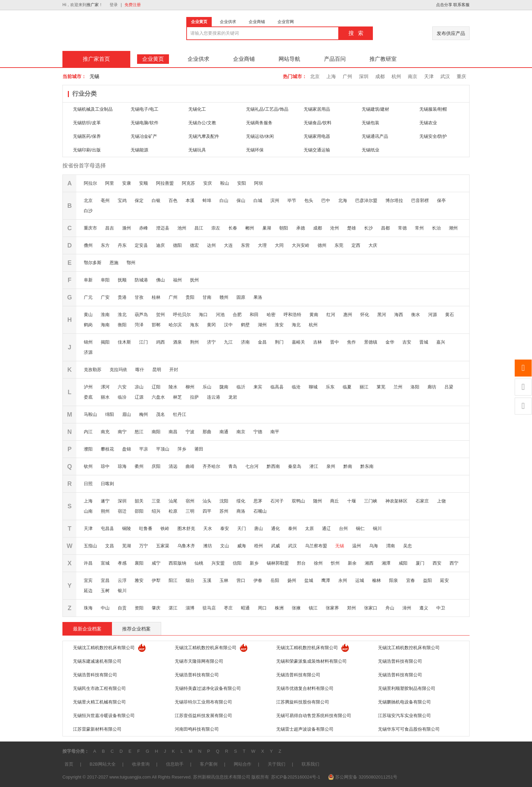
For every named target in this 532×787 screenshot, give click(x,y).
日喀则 (107, 484)
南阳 (156, 432)
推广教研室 (383, 59)
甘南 (207, 297)
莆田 (199, 449)
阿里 (110, 183)
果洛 (258, 297)
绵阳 (110, 414)
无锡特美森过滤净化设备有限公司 (208, 688)
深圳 (364, 76)
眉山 (127, 414)
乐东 (330, 387)
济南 (245, 342)
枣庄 (228, 608)
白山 (224, 200)
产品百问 (335, 59)
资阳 (139, 608)
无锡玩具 (197, 150)
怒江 (139, 432)
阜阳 (105, 280)
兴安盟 (218, 563)
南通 (224, 432)
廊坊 (432, 387)
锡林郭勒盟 (278, 563)
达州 (211, 245)
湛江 (173, 608)
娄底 (88, 397)
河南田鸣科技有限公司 (197, 729)
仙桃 (199, 563)
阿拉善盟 (165, 183)
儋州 (88, 245)
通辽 (326, 528)
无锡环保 (255, 150)
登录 (114, 5)
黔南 (348, 466)
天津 (429, 76)
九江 (228, 342)
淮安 (279, 325)
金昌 (262, 342)
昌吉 (110, 228)
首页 (69, 764)
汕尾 (173, 501)
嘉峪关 (298, 342)
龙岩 (233, 397)
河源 (433, 315)
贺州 (160, 315)
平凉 (144, 449)
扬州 (292, 580)
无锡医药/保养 (87, 136)
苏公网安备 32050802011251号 (366, 777)
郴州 (250, 228)
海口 (203, 315)
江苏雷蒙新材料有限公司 (97, 729)
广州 (347, 76)
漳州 (407, 608)
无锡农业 (428, 123)
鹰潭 (326, 580)
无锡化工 (197, 109)
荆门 (279, 342)
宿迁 (122, 511)
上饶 (441, 501)
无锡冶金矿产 (144, 136)
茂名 (160, 414)
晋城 (424, 342)
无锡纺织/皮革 (87, 123)
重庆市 (90, 228)
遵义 (424, 608)
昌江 (199, 228)
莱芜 (381, 387)
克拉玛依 (118, 370)
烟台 (190, 580)
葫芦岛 (141, 315)
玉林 (224, 580)
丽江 (364, 387)
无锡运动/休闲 (260, 136)
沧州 (335, 228)
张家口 (371, 608)
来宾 (258, 387)
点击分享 (444, 5)
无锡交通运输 (317, 150)
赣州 (224, 297)
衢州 (139, 466)
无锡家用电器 (317, 136)
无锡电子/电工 (145, 109)
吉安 (407, 342)
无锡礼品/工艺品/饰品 (267, 109)
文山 (225, 546)
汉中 (228, 325)
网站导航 (289, 59)
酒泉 (177, 342)
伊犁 (156, 580)
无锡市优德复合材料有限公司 (305, 688)
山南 (88, 511)
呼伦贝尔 (182, 315)
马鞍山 (90, 414)
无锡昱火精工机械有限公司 (99, 702)
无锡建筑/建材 (376, 109)
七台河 (252, 466)
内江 (88, 432)
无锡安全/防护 (433, 136)
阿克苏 (188, 183)
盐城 (309, 580)
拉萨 (194, 397)
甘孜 (139, 297)
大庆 (373, 245)
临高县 (277, 387)
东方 (105, 245)
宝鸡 (122, 200)
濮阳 (88, 449)
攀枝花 (107, 449)
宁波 (190, 432)
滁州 (127, 228)
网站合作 (243, 764)
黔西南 (273, 466)
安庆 (208, 183)
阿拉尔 (90, 183)
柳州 (190, 387)
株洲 (279, 608)
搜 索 (356, 33)
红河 (331, 315)
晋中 (335, 342)
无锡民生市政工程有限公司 (99, 688)
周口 (262, 608)
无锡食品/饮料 (318, 123)
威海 (242, 546)
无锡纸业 (370, 150)
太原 (309, 528)
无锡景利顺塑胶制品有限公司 (407, 688)
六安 (122, 387)
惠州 (348, 315)
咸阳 (403, 563)
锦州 (88, 342)
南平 (275, 432)
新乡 (254, 563)
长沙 (368, 228)
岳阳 (275, 580)
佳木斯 (124, 342)
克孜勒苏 (93, 370)
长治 (436, 228)
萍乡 (182, 449)
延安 (444, 580)
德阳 (177, 245)
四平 (207, 511)
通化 (275, 528)
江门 (144, 342)
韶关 (139, 501)
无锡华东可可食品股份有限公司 (409, 729)
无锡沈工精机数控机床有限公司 (104, 648)
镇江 (313, 608)
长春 (233, 228)
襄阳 (139, 563)
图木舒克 (186, 528)
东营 (245, 245)
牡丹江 (180, 414)
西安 (437, 563)
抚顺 (122, 280)
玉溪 (207, 580)
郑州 (351, 608)
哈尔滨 (175, 325)
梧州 (259, 546)
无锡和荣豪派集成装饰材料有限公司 (311, 661)
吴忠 (407, 546)
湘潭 (386, 563)
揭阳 (105, 342)
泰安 (225, 528)
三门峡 (371, 501)
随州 (318, 501)
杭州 (396, 76)
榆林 (377, 580)
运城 (360, 580)
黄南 (314, 315)
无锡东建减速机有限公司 (97, 661)
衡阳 (122, 325)
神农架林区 (396, 501)
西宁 (454, 563)
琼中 (105, 466)
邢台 (301, 563)
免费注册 (133, 5)
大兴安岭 (301, 245)
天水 (208, 528)
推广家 (93, 5)
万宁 (144, 546)
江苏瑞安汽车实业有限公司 (404, 716)
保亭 (441, 200)
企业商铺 (244, 59)
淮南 (105, 315)
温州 (357, 546)
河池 (220, 315)
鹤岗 (88, 325)
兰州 (398, 387)
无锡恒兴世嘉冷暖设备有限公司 (104, 716)
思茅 (258, 501)
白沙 (88, 211)
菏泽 (139, 325)
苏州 (224, 511)
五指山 (90, 546)
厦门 (420, 563)
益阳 (427, 580)
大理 (262, 245)
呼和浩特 (292, 315)
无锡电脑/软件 (145, 123)
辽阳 (156, 387)
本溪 (190, 200)
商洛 (241, 511)
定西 (356, 245)
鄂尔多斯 (93, 263)
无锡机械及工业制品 (93, 109)
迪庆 (160, 245)
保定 (139, 200)
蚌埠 (207, 200)
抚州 (194, 280)
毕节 (292, 200)
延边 (88, 591)
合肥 (237, 315)
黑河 (382, 315)
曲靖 (190, 466)
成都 (380, 76)
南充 (105, 432)
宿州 (190, 501)
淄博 (190, 608)
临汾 (122, 397)
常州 (419, 228)
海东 (194, 325)
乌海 (374, 546)
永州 (343, 580)
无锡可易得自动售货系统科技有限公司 (314, 716)
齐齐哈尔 (211, 466)
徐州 (318, 563)
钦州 (88, 466)
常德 (402, 228)
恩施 (114, 263)
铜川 (377, 528)
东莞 (339, 245)
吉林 (318, 342)
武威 (275, 546)
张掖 (296, 608)
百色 (173, 200)
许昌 (88, 563)
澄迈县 (163, 228)
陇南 (224, 387)
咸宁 (156, 563)
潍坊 (208, 546)
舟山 (390, 608)
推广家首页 (96, 59)
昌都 (385, 228)
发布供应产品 (451, 33)
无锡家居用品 (317, 109)
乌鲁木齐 (186, 546)
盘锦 (127, 449)
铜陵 (127, 528)
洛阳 (415, 387)
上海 (331, 76)
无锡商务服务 (259, 123)
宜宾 (88, 580)
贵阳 (190, 297)
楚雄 (351, 228)
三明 (190, 511)
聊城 (313, 387)
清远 (173, 466)
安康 (127, 183)
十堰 (351, 501)
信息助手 (175, 764)
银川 (122, 591)
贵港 (122, 297)
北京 (315, 76)
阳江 (173, 580)
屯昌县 (107, 528)
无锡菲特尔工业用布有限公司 (203, 702)
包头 (309, 200)
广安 (105, 297)
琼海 (122, 466)
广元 (88, 297)
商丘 (335, 501)
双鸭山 (298, 501)
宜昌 (105, 580)
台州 (343, 528)
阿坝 (259, 183)
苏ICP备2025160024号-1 (296, 777)
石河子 (277, 501)
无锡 (340, 546)
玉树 (105, 591)
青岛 (233, 466)
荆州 (194, 342)
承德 (301, 228)
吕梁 (449, 387)
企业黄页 (153, 59)
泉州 (331, 466)
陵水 (173, 387)
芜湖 (127, 546)
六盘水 (158, 397)
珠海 (88, 608)
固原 (241, 297)
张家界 (332, 608)
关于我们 (277, 764)
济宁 (211, 342)
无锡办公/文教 (202, 123)
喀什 (140, 370)
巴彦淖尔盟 (366, 200)
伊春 (258, 580)
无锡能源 (139, 150)
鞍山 (225, 183)
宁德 (258, 432)
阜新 (88, 280)
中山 (105, 608)
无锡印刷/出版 (87, 150)
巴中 (326, 200)
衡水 (416, 315)
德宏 (194, 245)
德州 (322, 245)
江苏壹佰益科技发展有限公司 (203, 716)
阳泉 (394, 580)
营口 (241, 580)
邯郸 (156, 325)
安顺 (144, 183)
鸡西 (160, 342)
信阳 (237, 563)
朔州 (105, 511)
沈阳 (224, 501)
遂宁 (105, 501)
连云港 (214, 397)
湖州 (262, 325)
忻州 (335, 563)
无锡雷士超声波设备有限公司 (305, 729)
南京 (413, 76)
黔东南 (367, 466)
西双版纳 (177, 563)
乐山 (207, 387)
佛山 (160, 280)
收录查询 (141, 764)
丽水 (105, 397)
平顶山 (163, 449)
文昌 (110, 546)
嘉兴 (441, 342)
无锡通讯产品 (375, 136)
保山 (241, 200)
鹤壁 (245, 325)
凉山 (139, 387)
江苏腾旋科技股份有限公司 (303, 702)
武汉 (445, 76)
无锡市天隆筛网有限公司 (199, 661)
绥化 (241, 501)
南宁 (122, 432)
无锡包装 (370, 123)
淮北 (122, 315)
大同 (279, 245)
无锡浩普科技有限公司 (400, 661)
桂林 (156, 297)
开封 (174, 370)
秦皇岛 (295, 466)
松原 (173, 511)
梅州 (144, 414)
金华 (390, 342)
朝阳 (284, 228)
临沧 (296, 387)
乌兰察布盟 (316, 546)
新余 (352, 563)
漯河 (105, 387)
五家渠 (163, 546)
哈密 (271, 315)
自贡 (122, 608)
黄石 (450, 315)
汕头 (207, 501)
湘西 (369, 563)
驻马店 (209, 608)
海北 (296, 325)
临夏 (347, 387)
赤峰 (144, 228)
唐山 (259, 528)
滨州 (275, 200)
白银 (156, 200)
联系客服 (461, 5)
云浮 (122, 580)
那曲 (207, 432)
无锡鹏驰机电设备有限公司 (404, 702)
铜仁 (360, 528)
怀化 (365, 315)
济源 (88, 352)
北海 (343, 200)
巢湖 (267, 228)
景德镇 (371, 342)
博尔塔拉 (394, 200)
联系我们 (310, 764)
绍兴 (156, 511)
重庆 (461, 76)
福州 (177, 280)
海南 (105, 325)
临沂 (241, 387)
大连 (228, 245)
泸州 (88, 387)
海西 (399, 315)
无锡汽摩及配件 (204, 136)
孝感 (122, 563)
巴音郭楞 (420, 200)
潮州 (453, 228)
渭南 (391, 546)
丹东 (122, 245)
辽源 (139, 397)
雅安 (139, 580)
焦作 (351, 342)
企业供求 (198, 59)
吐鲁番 (146, 528)
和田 (254, 315)
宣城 (105, 563)
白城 (258, 200)
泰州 (292, 528)
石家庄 (422, 501)
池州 (182, 228)
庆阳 (156, 466)
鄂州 (131, 263)
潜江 (314, 466)
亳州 (105, 200)
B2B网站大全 (103, 764)
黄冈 (211, 325)
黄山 (88, 315)
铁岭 (165, 528)
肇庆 (156, 608)
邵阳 (139, 511)
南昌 (173, 432)
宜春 (411, 580)
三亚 (156, 501)
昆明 (157, 370)
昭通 (245, 608)
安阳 (242, 183)
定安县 (141, 245)
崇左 (216, 228)
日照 (88, 484)
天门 (242, 528)
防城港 (141, 280)
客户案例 (209, 764)
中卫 (441, 608)
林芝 (177, 397)
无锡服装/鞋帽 (433, 109)
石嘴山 (260, 511)
